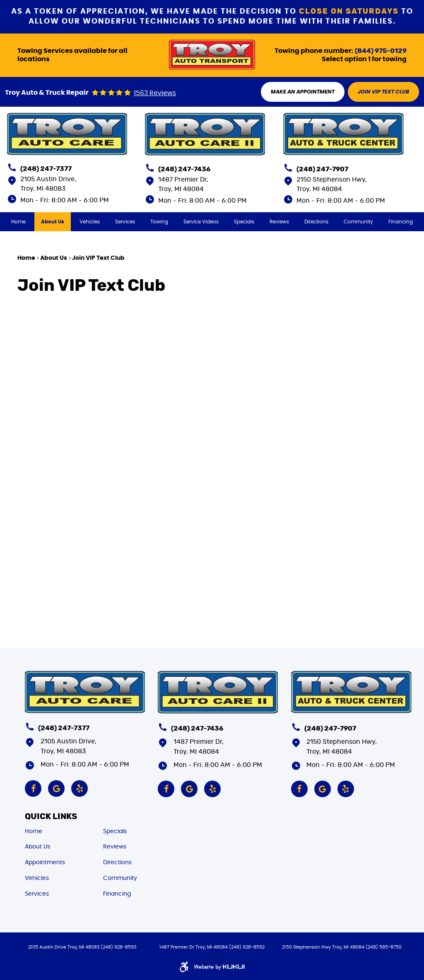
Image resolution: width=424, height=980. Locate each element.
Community (358, 222)
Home (18, 222)
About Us (53, 222)
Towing (159, 222)
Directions (316, 222)
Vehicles (90, 222)
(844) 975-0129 (381, 51)
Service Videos (201, 222)
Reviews (279, 222)
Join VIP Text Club (98, 258)
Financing (401, 222)
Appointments (45, 863)
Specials (244, 222)
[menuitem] (18, 222)
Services (125, 222)
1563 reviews (155, 93)
